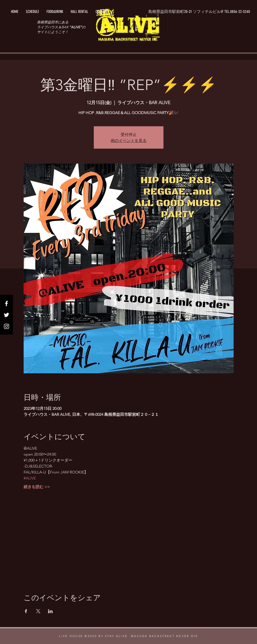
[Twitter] (6, 315)
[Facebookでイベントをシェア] (26, 611)
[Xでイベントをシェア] (38, 611)
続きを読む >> (37, 487)
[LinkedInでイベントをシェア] (50, 611)
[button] (199, 12)
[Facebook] (6, 303)
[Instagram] (6, 326)
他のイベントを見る (129, 140)
